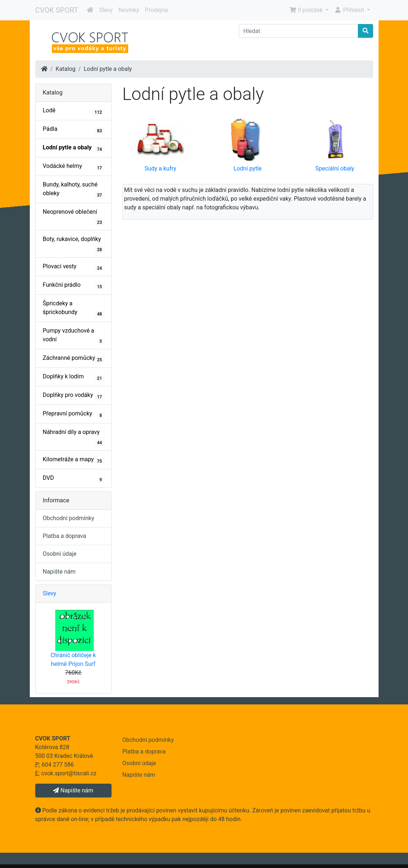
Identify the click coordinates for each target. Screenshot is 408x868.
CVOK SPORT (57, 10)
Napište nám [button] (73, 790)
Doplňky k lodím (73, 377)
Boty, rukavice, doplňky (73, 244)
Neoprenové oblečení (73, 217)
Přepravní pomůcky (73, 414)
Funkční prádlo (73, 286)
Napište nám (59, 572)
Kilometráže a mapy (73, 460)
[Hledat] (298, 31)
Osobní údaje (60, 554)
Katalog (66, 69)
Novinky (129, 10)
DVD (73, 479)
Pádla (73, 130)
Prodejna (156, 10)
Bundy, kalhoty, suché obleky (73, 190)
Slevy (106, 10)
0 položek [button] (307, 10)
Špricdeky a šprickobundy (73, 309)
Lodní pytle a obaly (108, 69)
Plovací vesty (73, 267)
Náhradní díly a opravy (73, 437)
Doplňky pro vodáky (73, 396)
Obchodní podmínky (69, 518)
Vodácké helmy (73, 167)
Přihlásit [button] (350, 10)
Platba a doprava (64, 536)
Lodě (73, 111)
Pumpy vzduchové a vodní (73, 336)
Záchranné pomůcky (73, 359)
